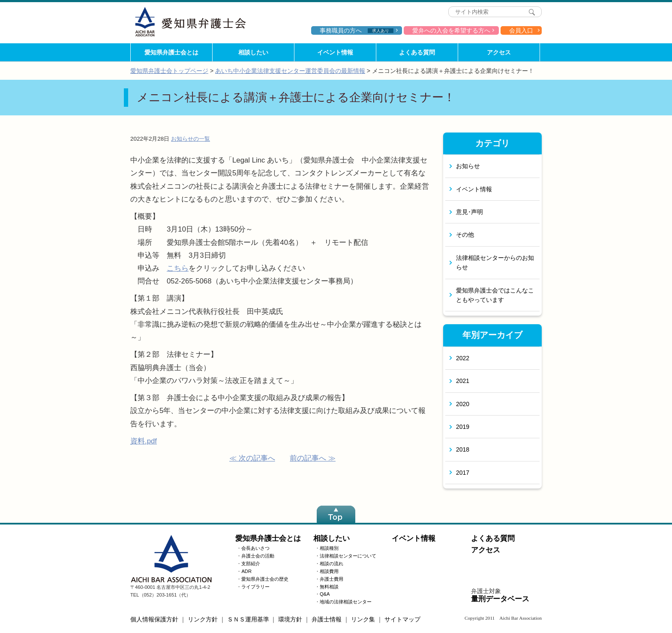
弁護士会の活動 (258, 556)
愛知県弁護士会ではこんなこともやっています (495, 295)
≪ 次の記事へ (252, 458)
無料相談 (329, 587)
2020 (463, 404)
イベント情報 (335, 52)
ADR (246, 571)
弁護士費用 (331, 579)
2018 (463, 449)
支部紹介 (251, 564)
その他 (465, 235)
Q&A (325, 594)
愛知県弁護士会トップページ (169, 71)
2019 (463, 427)
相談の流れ (331, 564)
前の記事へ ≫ (313, 458)
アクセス (499, 52)
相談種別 (329, 548)
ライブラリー (255, 587)
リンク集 (363, 619)
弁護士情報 (327, 619)
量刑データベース (500, 599)
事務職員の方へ (357, 30)
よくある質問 (417, 52)
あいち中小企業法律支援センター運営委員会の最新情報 (290, 71)
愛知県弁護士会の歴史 (265, 579)
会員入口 (521, 30)
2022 (463, 358)
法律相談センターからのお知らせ (495, 262)
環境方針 (290, 619)
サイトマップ (402, 619)
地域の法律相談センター (346, 602)
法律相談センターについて (348, 556)
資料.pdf (144, 441)
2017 (463, 473)
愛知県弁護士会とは (171, 52)
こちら (178, 268)
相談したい (253, 52)
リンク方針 (203, 619)
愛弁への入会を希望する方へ (451, 30)
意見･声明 (469, 212)
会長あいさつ (255, 548)
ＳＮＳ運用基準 (248, 619)
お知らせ (468, 166)
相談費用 (329, 571)
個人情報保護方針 (154, 619)
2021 (463, 381)
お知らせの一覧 (190, 139)
